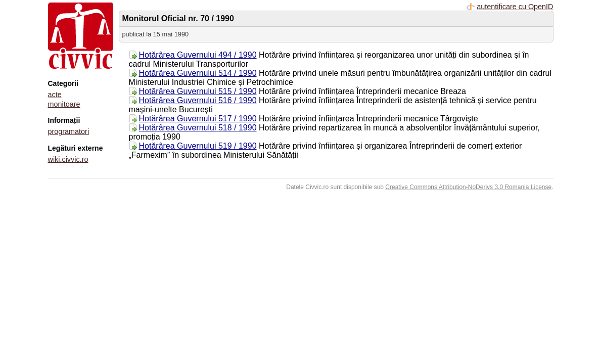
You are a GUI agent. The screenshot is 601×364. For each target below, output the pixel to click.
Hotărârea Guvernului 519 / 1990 (198, 146)
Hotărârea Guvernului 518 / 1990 (198, 128)
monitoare (64, 104)
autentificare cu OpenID (515, 7)
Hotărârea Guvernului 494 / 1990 (198, 55)
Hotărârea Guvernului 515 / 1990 (198, 91)
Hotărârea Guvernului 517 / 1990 (198, 119)
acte (55, 95)
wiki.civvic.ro (68, 159)
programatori (69, 131)
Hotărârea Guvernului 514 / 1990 (198, 73)
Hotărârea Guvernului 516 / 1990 (198, 100)
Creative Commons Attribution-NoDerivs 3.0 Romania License (468, 187)
